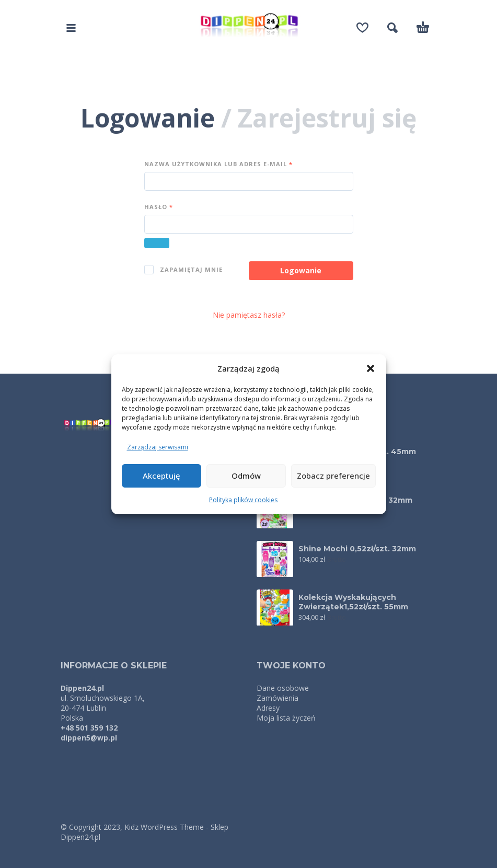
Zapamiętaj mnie (183, 270)
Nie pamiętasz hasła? (249, 315)
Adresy (268, 708)
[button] (371, 368)
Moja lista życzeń (286, 718)
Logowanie (148, 118)
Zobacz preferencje (333, 476)
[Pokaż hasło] (157, 243)
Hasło (159, 207)
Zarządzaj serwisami (158, 447)
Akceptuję (161, 476)
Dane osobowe (283, 688)
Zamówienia (278, 698)
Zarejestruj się (327, 118)
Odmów (246, 476)
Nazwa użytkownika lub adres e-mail (218, 164)
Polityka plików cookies (243, 500)
